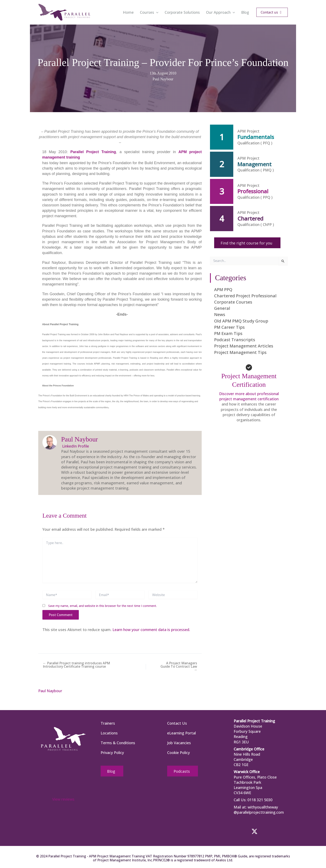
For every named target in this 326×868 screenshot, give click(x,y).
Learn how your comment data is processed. (151, 630)
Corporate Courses (233, 302)
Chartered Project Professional (245, 296)
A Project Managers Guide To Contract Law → (179, 666)
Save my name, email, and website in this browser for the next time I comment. (102, 606)
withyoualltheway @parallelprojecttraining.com (259, 810)
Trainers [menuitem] (108, 723)
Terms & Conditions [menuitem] (118, 743)
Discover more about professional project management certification (249, 396)
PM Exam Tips (228, 333)
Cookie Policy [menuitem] (178, 753)
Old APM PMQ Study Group (241, 321)
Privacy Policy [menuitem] (112, 753)
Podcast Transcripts (235, 340)
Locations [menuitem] (109, 733)
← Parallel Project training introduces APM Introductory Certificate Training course (76, 665)
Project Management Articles (244, 346)
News (220, 314)
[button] (272, 12)
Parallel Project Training (93, 152)
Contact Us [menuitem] (177, 723)
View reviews (63, 799)
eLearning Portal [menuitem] (182, 733)
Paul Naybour (163, 79)
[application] (156, 12)
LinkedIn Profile (75, 446)
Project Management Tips (240, 352)
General (222, 308)
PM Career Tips (229, 327)
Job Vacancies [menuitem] (179, 743)
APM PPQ (223, 290)
